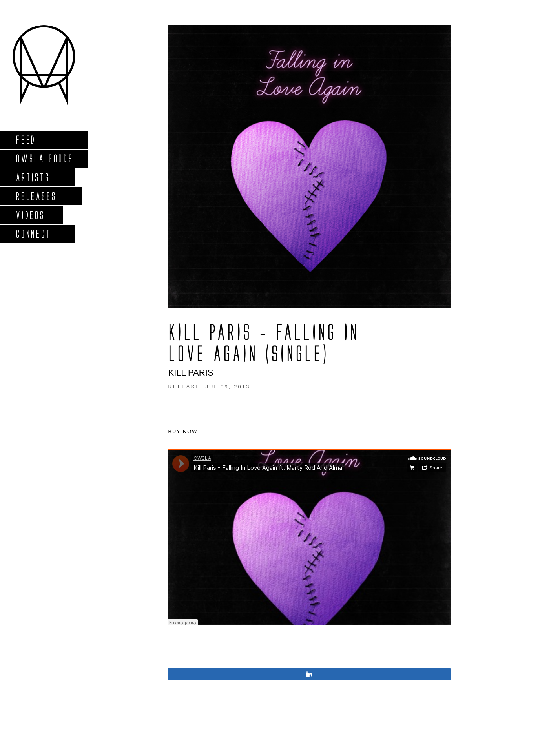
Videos (30, 215)
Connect (33, 234)
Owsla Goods (45, 158)
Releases (36, 196)
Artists (33, 177)
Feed (26, 139)
